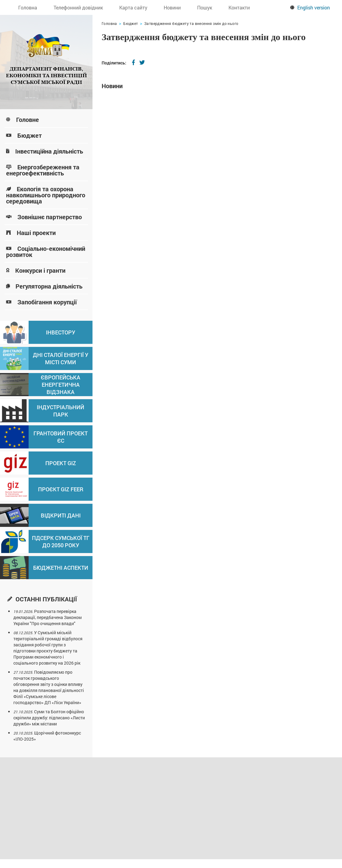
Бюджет (131, 23)
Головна (28, 7)
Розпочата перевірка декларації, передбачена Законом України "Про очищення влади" (47, 617)
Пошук (205, 7)
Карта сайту (133, 7)
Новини (172, 7)
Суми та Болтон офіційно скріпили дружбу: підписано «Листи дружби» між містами (49, 718)
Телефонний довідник (78, 7)
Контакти (239, 7)
